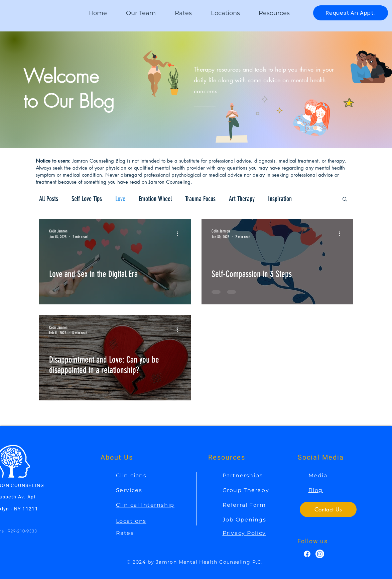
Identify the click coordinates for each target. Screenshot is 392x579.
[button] (274, 13)
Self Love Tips (87, 199)
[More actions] (180, 233)
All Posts (49, 199)
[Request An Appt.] (351, 13)
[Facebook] (307, 554)
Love (120, 199)
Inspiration (280, 199)
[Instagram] (320, 554)
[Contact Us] (328, 509)
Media (318, 475)
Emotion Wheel (155, 199)
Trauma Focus (200, 199)
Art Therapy (242, 199)
